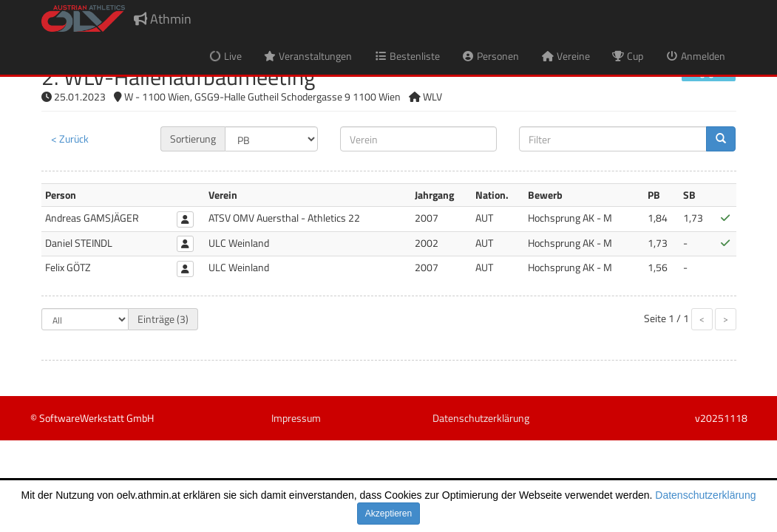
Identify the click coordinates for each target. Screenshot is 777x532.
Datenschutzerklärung (705, 495)
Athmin (163, 19)
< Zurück (70, 139)
